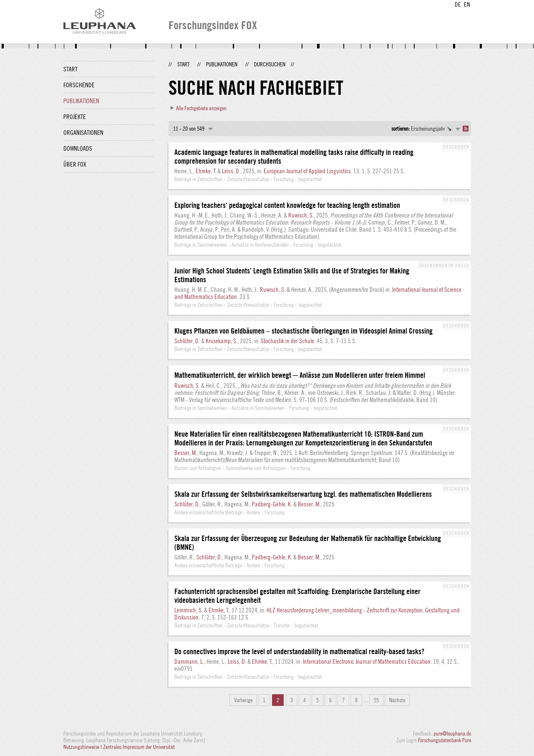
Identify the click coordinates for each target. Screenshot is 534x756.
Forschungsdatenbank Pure (445, 740)
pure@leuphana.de (452, 733)
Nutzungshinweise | (83, 747)
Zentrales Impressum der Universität (139, 747)
